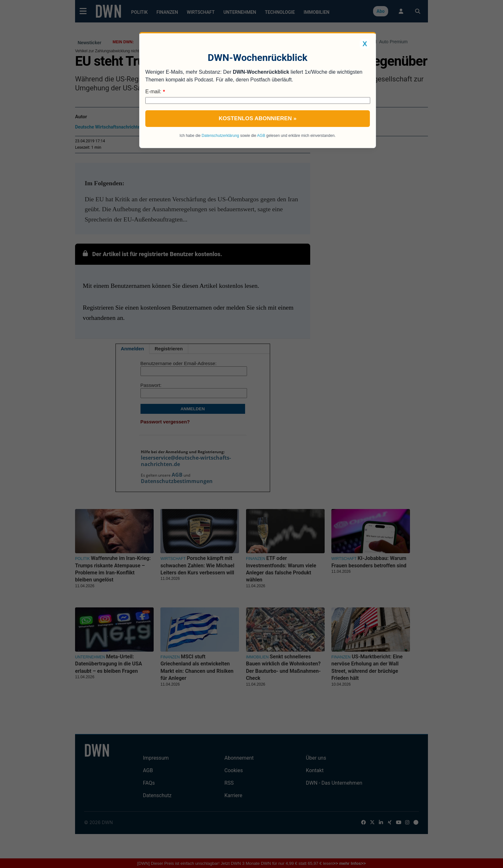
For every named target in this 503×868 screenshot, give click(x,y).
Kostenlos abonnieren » (258, 118)
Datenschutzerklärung (221, 136)
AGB (261, 136)
